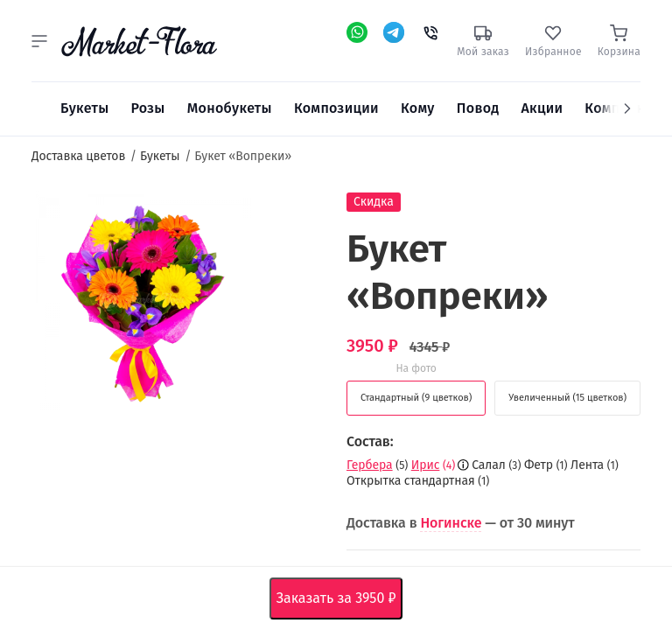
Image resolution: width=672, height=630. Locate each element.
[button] (39, 41)
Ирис (426, 465)
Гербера (370, 465)
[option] (141, 304)
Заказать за (340, 598)
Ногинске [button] (451, 523)
